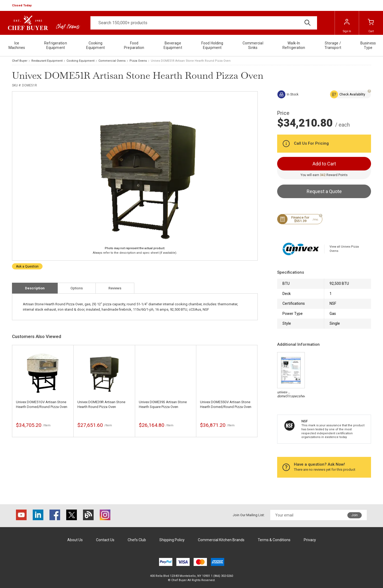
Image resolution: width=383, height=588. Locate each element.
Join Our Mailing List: (249, 515)
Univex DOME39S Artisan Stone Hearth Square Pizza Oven (163, 404)
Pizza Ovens (138, 61)
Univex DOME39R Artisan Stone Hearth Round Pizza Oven (101, 404)
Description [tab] (35, 288)
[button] (22, 6)
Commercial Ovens (112, 61)
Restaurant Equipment (47, 61)
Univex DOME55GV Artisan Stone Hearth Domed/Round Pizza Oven (226, 404)
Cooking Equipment (80, 61)
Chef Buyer (20, 61)
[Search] (204, 23)
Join (355, 515)
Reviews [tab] (115, 288)
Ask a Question (27, 266)
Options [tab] (77, 288)
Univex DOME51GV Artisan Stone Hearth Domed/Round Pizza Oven (42, 404)
